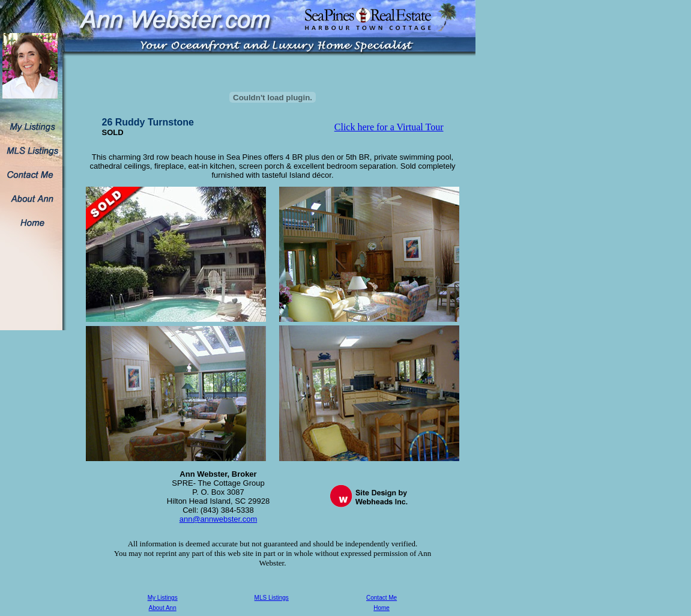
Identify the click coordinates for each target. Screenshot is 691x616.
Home (382, 608)
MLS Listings (272, 598)
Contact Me (382, 598)
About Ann (163, 608)
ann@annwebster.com (219, 519)
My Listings (163, 598)
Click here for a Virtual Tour (389, 127)
